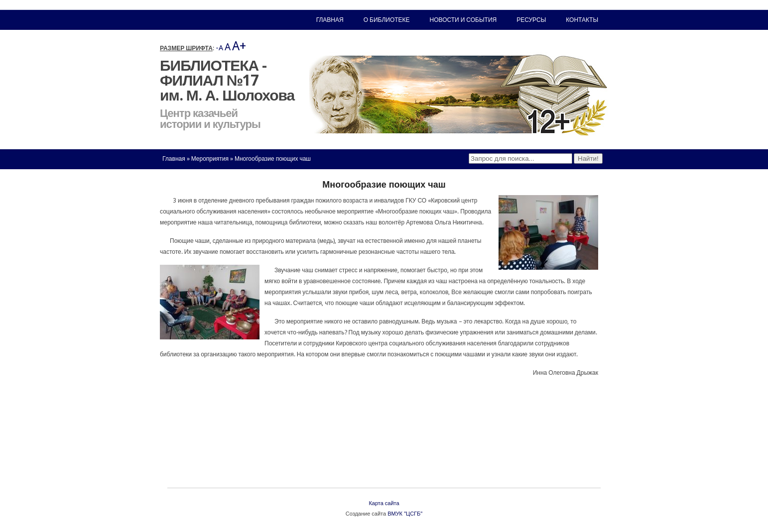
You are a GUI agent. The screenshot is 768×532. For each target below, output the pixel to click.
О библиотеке (387, 20)
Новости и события (463, 20)
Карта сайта (384, 503)
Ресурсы (531, 20)
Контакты (582, 20)
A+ (239, 46)
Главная (174, 159)
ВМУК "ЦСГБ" (405, 514)
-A (219, 48)
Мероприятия (210, 159)
